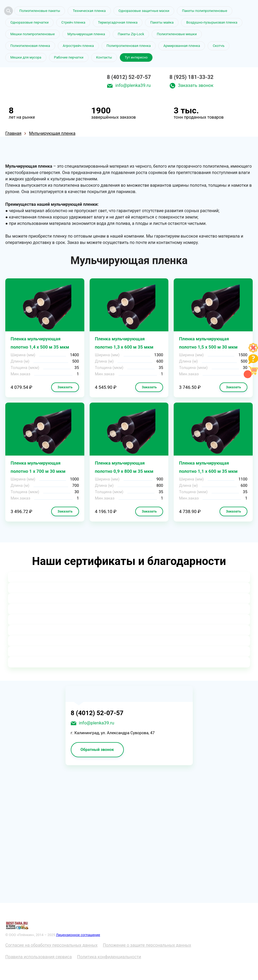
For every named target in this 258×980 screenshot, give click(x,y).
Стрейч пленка (73, 22)
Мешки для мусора (26, 57)
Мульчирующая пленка (86, 34)
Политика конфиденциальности (109, 957)
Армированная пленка (182, 46)
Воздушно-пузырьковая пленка (212, 22)
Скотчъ (218, 46)
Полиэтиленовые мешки (177, 34)
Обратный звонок (97, 750)
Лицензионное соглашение (78, 935)
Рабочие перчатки (69, 57)
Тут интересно (136, 57)
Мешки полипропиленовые (32, 34)
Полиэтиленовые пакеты (40, 11)
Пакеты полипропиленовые (204, 11)
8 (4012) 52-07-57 (129, 77)
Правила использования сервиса (39, 957)
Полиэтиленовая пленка (30, 46)
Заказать (65, 387)
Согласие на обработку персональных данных (51, 945)
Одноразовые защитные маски (144, 11)
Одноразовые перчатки (29, 22)
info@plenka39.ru (133, 85)
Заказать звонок (196, 85)
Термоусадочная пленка (118, 22)
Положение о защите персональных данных (147, 945)
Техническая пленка (89, 11)
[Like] (253, 351)
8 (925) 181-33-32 (191, 77)
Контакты (104, 57)
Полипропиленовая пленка (129, 46)
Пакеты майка (162, 22)
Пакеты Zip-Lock (131, 34)
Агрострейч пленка (78, 46)
